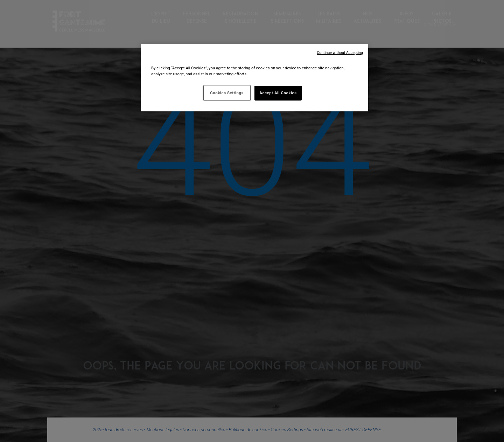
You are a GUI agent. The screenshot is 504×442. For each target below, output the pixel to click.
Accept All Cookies (278, 93)
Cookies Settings (227, 93)
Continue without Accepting (340, 53)
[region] (254, 78)
